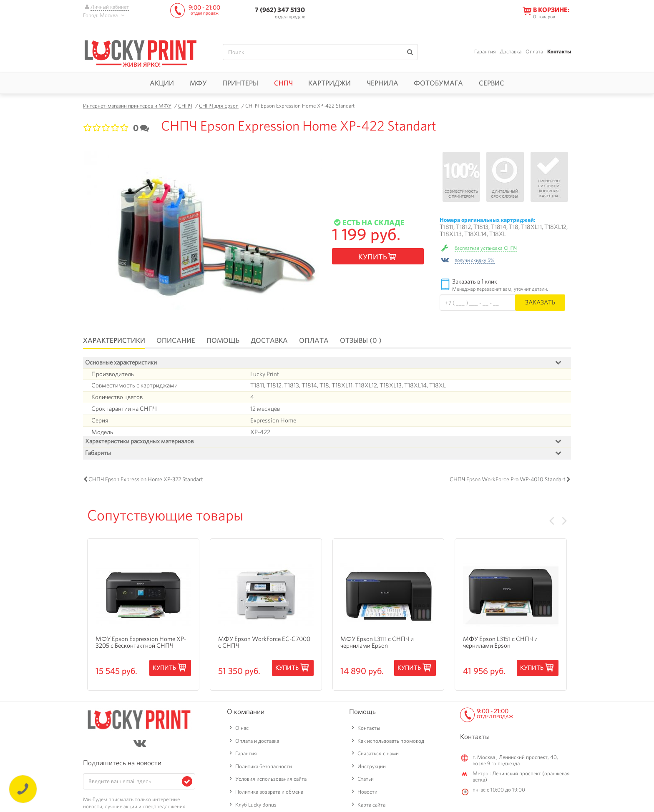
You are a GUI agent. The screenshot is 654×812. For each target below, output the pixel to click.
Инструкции (372, 768)
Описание (176, 340)
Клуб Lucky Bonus (256, 807)
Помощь (223, 340)
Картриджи (330, 83)
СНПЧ (283, 83)
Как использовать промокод (391, 743)
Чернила (382, 83)
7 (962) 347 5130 (280, 10)
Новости (367, 794)
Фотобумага (438, 83)
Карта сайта (371, 807)
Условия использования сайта (271, 781)
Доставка (511, 52)
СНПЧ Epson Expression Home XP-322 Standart (146, 482)
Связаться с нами (378, 756)
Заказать (540, 302)
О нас (242, 730)
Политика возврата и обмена (269, 794)
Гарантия (485, 52)
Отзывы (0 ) (361, 340)
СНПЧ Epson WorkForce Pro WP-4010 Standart (508, 482)
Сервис (492, 83)
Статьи (366, 781)
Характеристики (114, 340)
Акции (162, 83)
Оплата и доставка (257, 743)
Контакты (559, 52)
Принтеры (240, 83)
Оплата (534, 52)
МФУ (198, 83)
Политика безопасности (264, 768)
